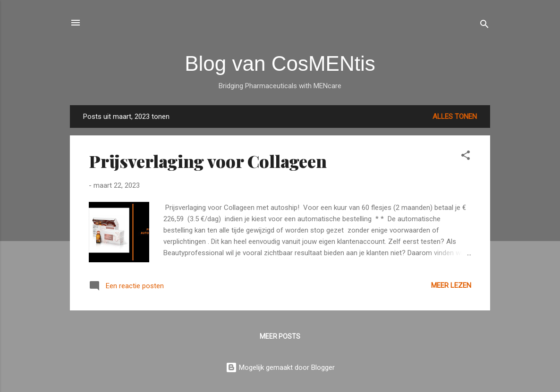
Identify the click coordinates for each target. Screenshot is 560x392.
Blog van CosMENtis (280, 63)
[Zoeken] (484, 26)
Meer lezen (451, 285)
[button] (466, 157)
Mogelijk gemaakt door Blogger (280, 367)
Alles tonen (455, 117)
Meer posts (280, 336)
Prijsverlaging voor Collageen (208, 161)
